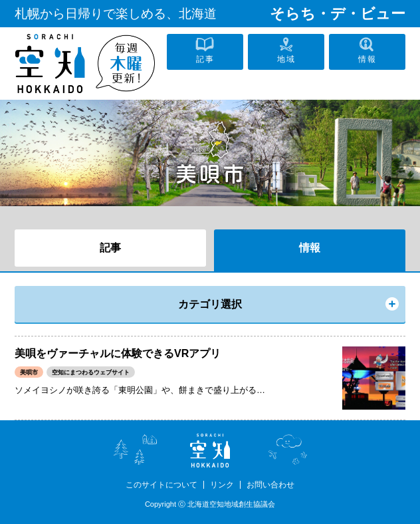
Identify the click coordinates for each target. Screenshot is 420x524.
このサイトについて (161, 485)
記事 (110, 248)
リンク (222, 485)
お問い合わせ (270, 485)
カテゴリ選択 (210, 304)
